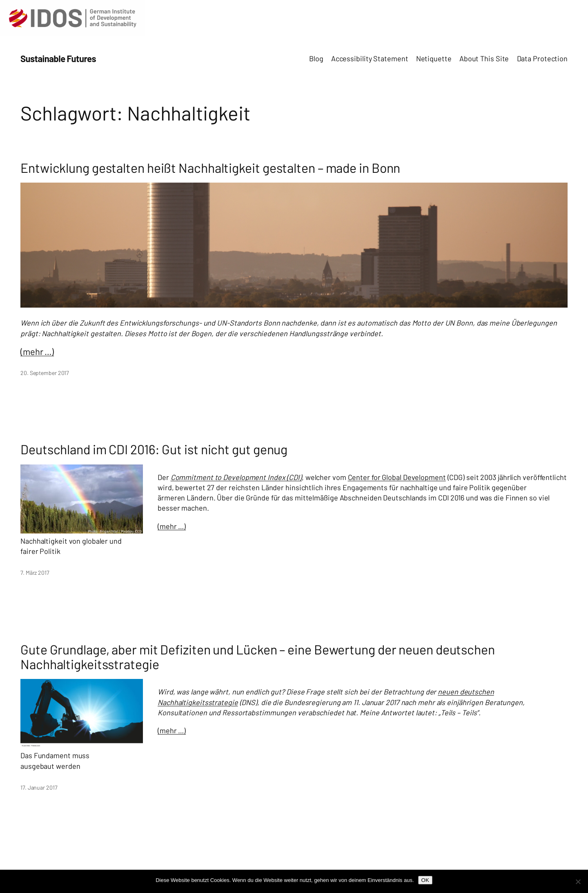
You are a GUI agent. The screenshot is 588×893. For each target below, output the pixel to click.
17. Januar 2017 (39, 787)
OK (425, 880)
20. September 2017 (45, 373)
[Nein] (578, 882)
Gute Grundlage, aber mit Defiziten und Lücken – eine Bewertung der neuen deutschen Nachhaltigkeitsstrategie (258, 656)
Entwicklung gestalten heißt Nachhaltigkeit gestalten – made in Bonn (210, 167)
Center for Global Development (397, 477)
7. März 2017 (35, 573)
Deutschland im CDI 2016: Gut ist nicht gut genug (154, 449)
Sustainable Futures (58, 58)
